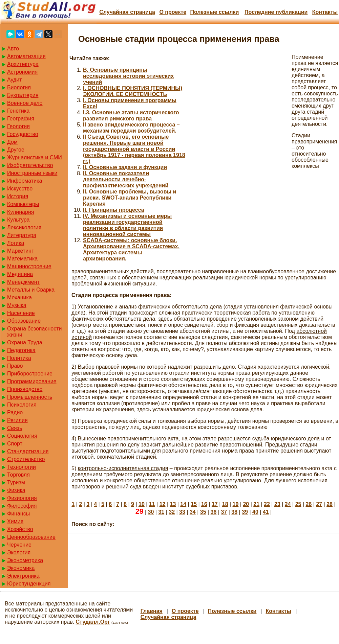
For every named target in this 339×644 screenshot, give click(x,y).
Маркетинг (20, 251)
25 (298, 504)
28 (330, 504)
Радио (15, 412)
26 (309, 504)
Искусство (20, 189)
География (21, 119)
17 (215, 504)
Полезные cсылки (214, 12)
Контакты (325, 12)
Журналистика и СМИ (35, 157)
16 (204, 504)
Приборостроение (30, 374)
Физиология (22, 498)
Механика (19, 297)
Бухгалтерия (23, 95)
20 (246, 504)
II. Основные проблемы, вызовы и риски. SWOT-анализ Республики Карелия (130, 198)
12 (163, 504)
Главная (152, 611)
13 (173, 504)
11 (152, 504)
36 (214, 512)
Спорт (15, 444)
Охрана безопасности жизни (34, 332)
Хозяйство (20, 529)
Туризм (16, 482)
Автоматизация (26, 56)
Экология (19, 553)
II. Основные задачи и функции (125, 167)
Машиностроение (29, 266)
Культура (18, 220)
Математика (22, 259)
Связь (15, 428)
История (18, 196)
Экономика (21, 568)
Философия (22, 506)
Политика (19, 358)
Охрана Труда (25, 342)
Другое (16, 150)
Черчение (19, 545)
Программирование (32, 381)
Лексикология (24, 227)
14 (183, 504)
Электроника (23, 576)
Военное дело (25, 103)
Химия (15, 521)
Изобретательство (30, 165)
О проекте (173, 12)
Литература (22, 235)
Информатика (25, 181)
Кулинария (20, 212)
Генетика (18, 111)
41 (266, 512)
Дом (12, 142)
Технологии (22, 467)
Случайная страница (127, 12)
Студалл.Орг (93, 622)
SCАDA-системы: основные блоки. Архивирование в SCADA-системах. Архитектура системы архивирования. (131, 249)
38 (234, 512)
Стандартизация (28, 451)
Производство (25, 389)
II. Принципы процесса (114, 210)
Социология (22, 436)
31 (161, 512)
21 (256, 504)
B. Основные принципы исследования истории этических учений (128, 76)
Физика (16, 490)
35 (203, 512)
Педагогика (21, 350)
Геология (18, 126)
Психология (22, 405)
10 (142, 504)
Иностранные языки (32, 173)
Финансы (18, 514)
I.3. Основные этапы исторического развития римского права (131, 116)
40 (255, 512)
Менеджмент (23, 282)
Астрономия (22, 72)
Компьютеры (23, 204)
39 (245, 512)
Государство (23, 134)
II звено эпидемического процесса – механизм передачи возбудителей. (131, 128)
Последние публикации (276, 12)
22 (267, 504)
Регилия (17, 420)
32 (172, 512)
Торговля (18, 475)
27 (319, 504)
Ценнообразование (31, 537)
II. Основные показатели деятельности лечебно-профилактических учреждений (126, 179)
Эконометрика (25, 560)
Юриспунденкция (29, 584)
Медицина (20, 274)
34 (193, 512)
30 (151, 512)
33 (182, 512)
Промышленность (30, 397)
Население (21, 313)
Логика (16, 243)
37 (224, 512)
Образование (24, 321)
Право (15, 366)
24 (288, 504)
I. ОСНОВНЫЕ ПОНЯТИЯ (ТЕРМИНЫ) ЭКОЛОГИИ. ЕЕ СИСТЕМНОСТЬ (133, 91)
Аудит (15, 80)
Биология (19, 87)
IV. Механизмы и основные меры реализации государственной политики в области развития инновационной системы (127, 225)
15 (194, 504)
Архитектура (23, 64)
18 (225, 504)
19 (236, 504)
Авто (13, 49)
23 (277, 504)
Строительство (26, 459)
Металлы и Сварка (31, 290)
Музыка (17, 305)
